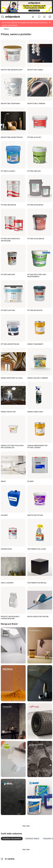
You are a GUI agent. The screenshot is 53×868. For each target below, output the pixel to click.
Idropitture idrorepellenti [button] (12, 839)
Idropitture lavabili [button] (32, 839)
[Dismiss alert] (50, 22)
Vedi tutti (26, 826)
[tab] (12, 839)
